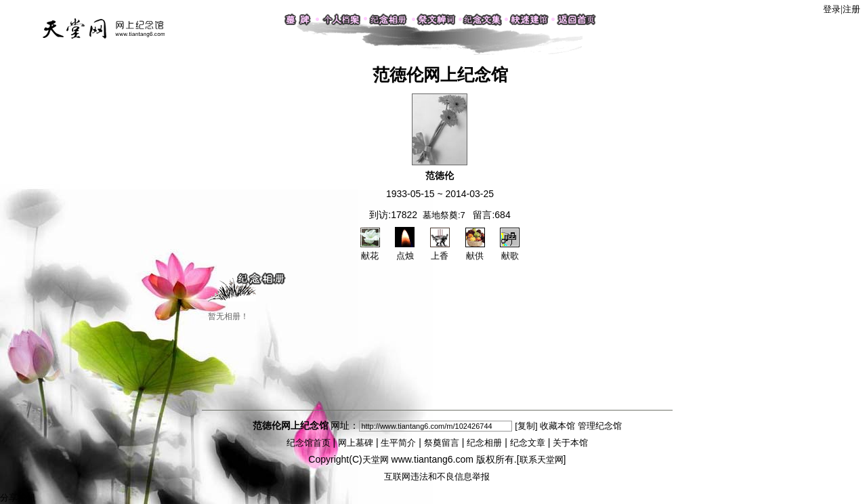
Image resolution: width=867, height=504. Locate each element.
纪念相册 (484, 443)
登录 (832, 9)
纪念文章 (528, 443)
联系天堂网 (542, 460)
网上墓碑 (356, 443)
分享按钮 (18, 498)
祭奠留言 (442, 443)
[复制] (526, 426)
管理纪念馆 (600, 426)
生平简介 (398, 443)
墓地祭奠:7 (444, 215)
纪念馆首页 (309, 443)
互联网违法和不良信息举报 (437, 477)
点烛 (405, 250)
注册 (851, 9)
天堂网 (376, 460)
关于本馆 (570, 443)
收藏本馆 (557, 426)
